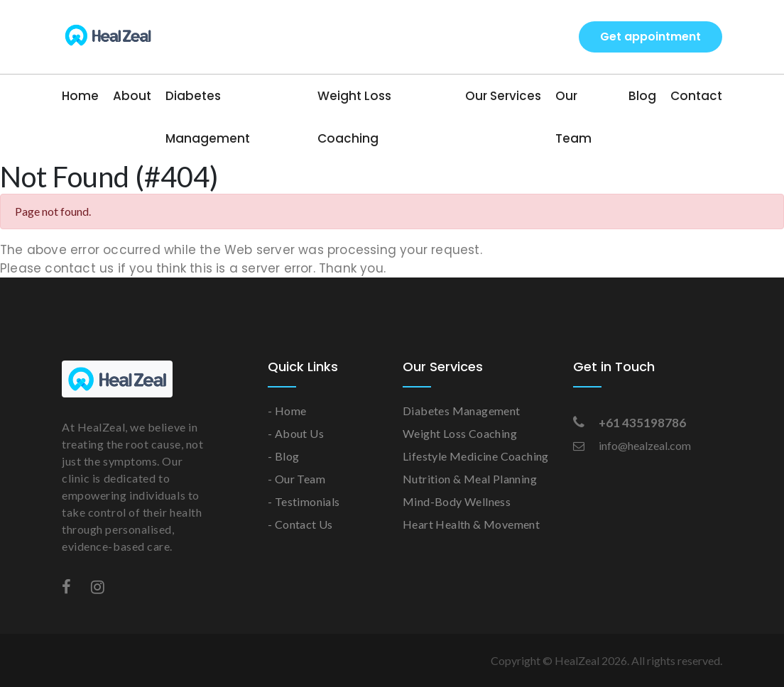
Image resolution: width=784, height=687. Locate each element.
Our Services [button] (503, 96)
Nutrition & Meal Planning (470, 479)
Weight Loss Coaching (354, 117)
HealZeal (577, 660)
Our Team (573, 117)
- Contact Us (300, 524)
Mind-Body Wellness (457, 501)
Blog (642, 96)
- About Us (296, 433)
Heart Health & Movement (471, 524)
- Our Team (296, 479)
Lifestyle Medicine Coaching (476, 456)
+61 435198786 (630, 423)
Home (80, 96)
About (132, 96)
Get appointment (650, 37)
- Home (287, 411)
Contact (696, 96)
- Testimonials (304, 501)
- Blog (283, 456)
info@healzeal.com (632, 445)
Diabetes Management (208, 117)
